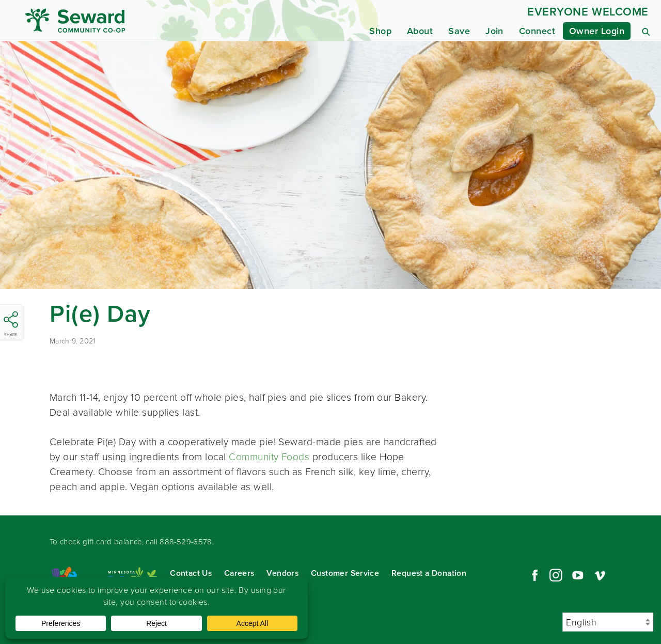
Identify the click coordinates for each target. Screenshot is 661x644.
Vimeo (600, 575)
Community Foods (269, 457)
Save (459, 31)
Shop (380, 31)
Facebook (533, 575)
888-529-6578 (186, 542)
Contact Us (191, 573)
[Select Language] (608, 622)
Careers (239, 573)
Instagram (556, 575)
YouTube (578, 575)
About (420, 31)
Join (494, 31)
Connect (537, 31)
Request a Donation (429, 573)
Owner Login (597, 31)
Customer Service (345, 573)
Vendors (282, 573)
